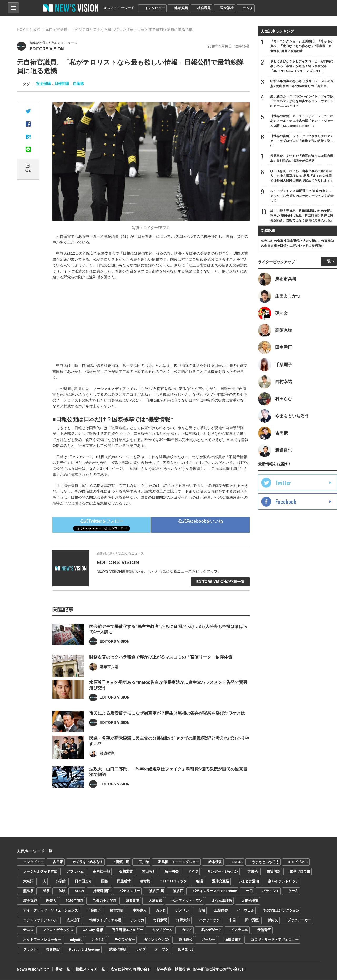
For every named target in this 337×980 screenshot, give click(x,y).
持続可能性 (102, 891)
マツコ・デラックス (58, 930)
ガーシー (208, 940)
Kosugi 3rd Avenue (84, 949)
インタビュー (155, 8)
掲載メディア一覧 (90, 969)
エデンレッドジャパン (40, 920)
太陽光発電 (250, 901)
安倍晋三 (264, 930)
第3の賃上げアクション (281, 910)
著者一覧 (63, 969)
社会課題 (204, 8)
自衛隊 (78, 83)
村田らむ (149, 872)
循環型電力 (233, 940)
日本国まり (83, 881)
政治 (37, 29)
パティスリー (130, 891)
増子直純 (30, 901)
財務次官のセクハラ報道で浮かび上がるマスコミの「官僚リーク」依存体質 (161, 673)
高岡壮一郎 (101, 872)
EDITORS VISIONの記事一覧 (220, 582)
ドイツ (193, 872)
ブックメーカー (299, 920)
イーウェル (246, 910)
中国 (232, 920)
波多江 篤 (157, 891)
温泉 (46, 891)
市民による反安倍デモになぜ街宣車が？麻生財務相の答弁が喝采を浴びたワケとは (167, 728)
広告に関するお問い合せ (131, 969)
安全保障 (43, 83)
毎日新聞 (160, 920)
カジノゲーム (162, 930)
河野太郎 (183, 920)
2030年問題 (74, 901)
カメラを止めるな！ (88, 862)
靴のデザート (212, 930)
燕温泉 (28, 891)
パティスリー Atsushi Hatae (215, 891)
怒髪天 (51, 901)
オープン (162, 949)
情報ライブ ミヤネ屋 (105, 920)
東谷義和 (185, 940)
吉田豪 (58, 862)
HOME (22, 29)
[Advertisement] (155, 322)
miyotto (76, 940)
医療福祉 (227, 8)
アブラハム (75, 872)
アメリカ (182, 910)
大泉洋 (28, 881)
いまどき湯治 (249, 881)
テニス (28, 930)
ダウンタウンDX (157, 940)
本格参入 (140, 910)
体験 (62, 891)
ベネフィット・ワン (187, 901)
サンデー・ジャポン (223, 872)
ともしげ (98, 940)
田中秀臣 (252, 920)
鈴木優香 (215, 862)
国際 (104, 881)
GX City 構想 (93, 930)
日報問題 (62, 83)
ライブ (141, 949)
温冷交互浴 (221, 881)
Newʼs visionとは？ (33, 969)
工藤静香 (221, 910)
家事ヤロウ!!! (300, 872)
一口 (249, 891)
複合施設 (53, 949)
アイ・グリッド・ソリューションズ (51, 910)
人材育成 (155, 901)
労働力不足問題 (105, 901)
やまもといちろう (265, 862)
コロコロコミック (173, 881)
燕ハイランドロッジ (283, 881)
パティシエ (271, 891)
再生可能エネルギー (127, 930)
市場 (202, 910)
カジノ (187, 930)
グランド (30, 949)
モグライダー (125, 940)
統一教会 (172, 872)
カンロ (161, 910)
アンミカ (137, 920)
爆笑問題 (274, 872)
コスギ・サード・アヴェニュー (275, 940)
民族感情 (124, 881)
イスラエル (240, 930)
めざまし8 (186, 949)
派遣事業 (133, 901)
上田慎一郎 (121, 862)
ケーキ (293, 891)
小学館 (60, 881)
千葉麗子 (94, 910)
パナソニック (209, 920)
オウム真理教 (222, 901)
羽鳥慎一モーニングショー (179, 862)
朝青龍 (145, 881)
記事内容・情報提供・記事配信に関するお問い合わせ (201, 969)
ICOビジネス (298, 862)
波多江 (178, 891)
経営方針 (117, 910)
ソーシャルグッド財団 (40, 872)
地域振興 (181, 8)
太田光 (252, 872)
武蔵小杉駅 (118, 949)
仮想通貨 (126, 872)
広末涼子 (73, 920)
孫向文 (273, 920)
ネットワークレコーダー (42, 940)
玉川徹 (144, 862)
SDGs (79, 891)
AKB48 (237, 862)
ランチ (248, 8)
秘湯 (199, 881)
